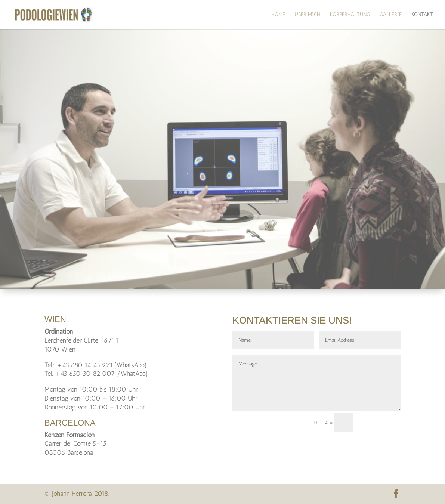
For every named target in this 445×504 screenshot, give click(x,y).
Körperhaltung (350, 15)
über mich (308, 15)
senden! (380, 423)
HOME (278, 15)
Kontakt (422, 15)
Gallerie (391, 15)
